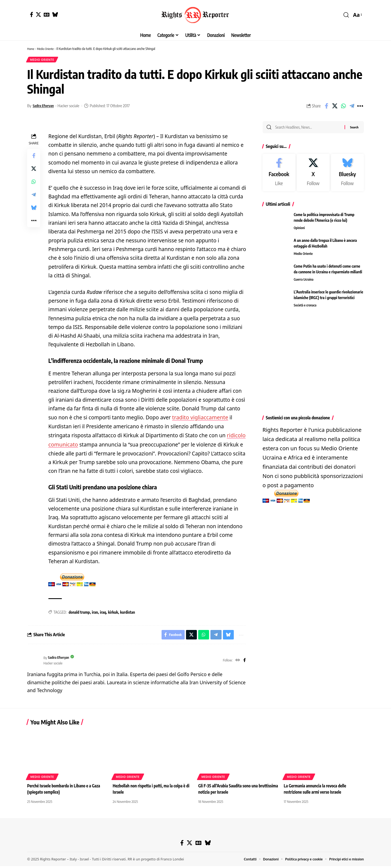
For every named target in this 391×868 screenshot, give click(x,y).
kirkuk (113, 613)
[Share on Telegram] (352, 107)
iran (95, 613)
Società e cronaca (306, 308)
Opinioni (300, 231)
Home (31, 49)
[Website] (237, 662)
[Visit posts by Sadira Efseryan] (34, 662)
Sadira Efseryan (45, 107)
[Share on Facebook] (326, 107)
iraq (103, 613)
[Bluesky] (55, 15)
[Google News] (47, 15)
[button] (346, 15)
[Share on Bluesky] (34, 209)
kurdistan (127, 613)
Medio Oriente (48, 49)
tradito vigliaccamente (199, 419)
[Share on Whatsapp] (343, 107)
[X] (38, 15)
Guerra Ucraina (304, 283)
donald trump (79, 613)
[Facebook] (31, 15)
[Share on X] (335, 107)
